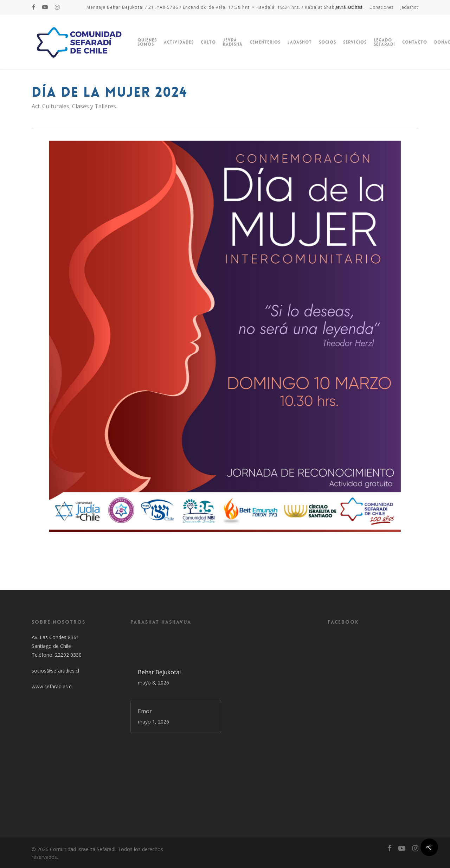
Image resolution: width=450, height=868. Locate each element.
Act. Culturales (50, 106)
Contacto (415, 42)
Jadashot (409, 7)
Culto (208, 42)
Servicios (355, 42)
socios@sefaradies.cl (55, 671)
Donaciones (381, 7)
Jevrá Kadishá (349, 7)
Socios (327, 42)
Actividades (179, 42)
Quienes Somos (147, 42)
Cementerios (265, 42)
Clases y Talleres (94, 106)
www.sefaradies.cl (52, 686)
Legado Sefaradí (384, 42)
